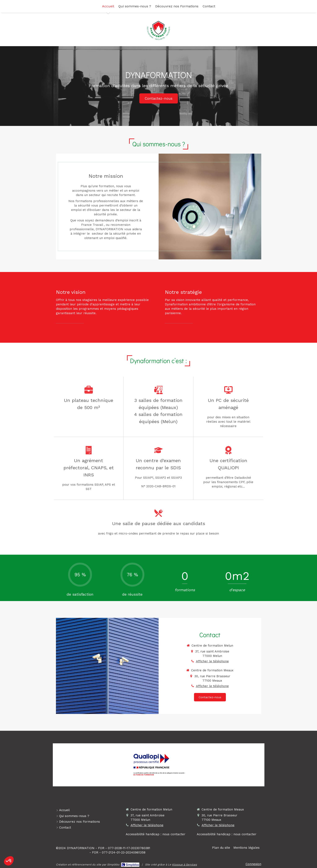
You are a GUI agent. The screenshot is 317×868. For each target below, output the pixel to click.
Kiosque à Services (184, 865)
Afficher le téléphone (212, 661)
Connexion (253, 864)
